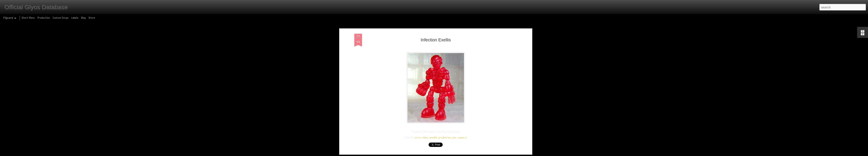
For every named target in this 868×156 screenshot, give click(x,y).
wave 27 (463, 40)
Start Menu (28, 18)
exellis (433, 40)
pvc (454, 40)
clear (425, 40)
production (445, 40)
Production (44, 18)
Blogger (453, 154)
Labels (75, 18)
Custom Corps (61, 18)
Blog (83, 18)
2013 (418, 40)
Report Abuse (465, 154)
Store (92, 18)
